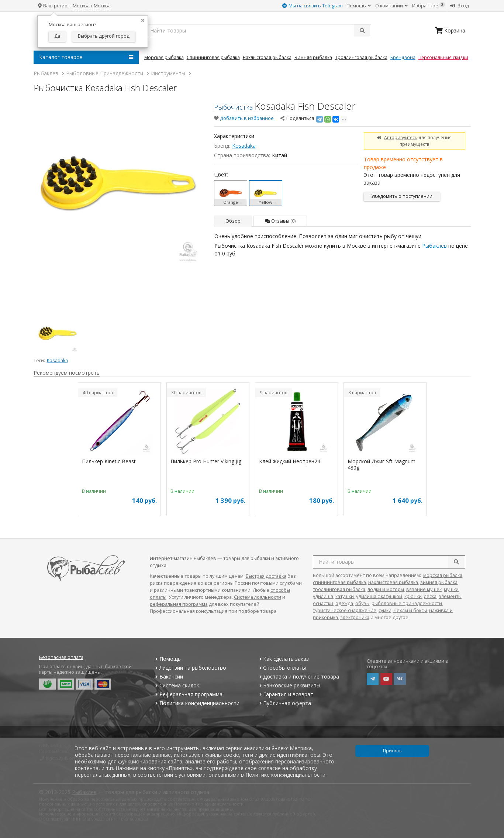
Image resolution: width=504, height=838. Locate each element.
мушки (451, 589)
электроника (355, 617)
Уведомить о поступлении (402, 196)
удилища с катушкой (379, 596)
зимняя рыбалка (439, 582)
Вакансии (168, 676)
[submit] (362, 31)
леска (430, 596)
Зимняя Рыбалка (313, 57)
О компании (391, 6)
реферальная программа (179, 604)
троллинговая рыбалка (339, 589)
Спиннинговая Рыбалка (213, 57)
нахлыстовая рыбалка (393, 582)
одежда (344, 603)
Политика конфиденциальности (197, 703)
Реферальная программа (188, 694)
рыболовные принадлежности (407, 603)
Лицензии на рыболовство (190, 668)
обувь (362, 603)
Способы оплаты (282, 668)
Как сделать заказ (283, 659)
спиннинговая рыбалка (339, 582)
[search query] (258, 31)
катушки (345, 596)
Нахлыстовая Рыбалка (267, 57)
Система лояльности (258, 597)
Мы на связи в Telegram (313, 6)
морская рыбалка (443, 575)
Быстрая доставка (266, 576)
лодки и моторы (386, 589)
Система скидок (177, 685)
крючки (413, 596)
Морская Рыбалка (164, 57)
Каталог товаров (86, 57)
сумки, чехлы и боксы (403, 610)
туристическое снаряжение (345, 610)
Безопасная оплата (61, 657)
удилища (323, 596)
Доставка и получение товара (298, 676)
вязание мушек (424, 589)
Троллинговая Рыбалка (361, 57)
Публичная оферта (284, 703)
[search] (456, 562)
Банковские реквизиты (289, 685)
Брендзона (403, 57)
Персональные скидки (443, 57)
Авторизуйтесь (401, 137)
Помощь (359, 6)
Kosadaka (244, 146)
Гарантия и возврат (285, 694)
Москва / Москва (92, 6)
